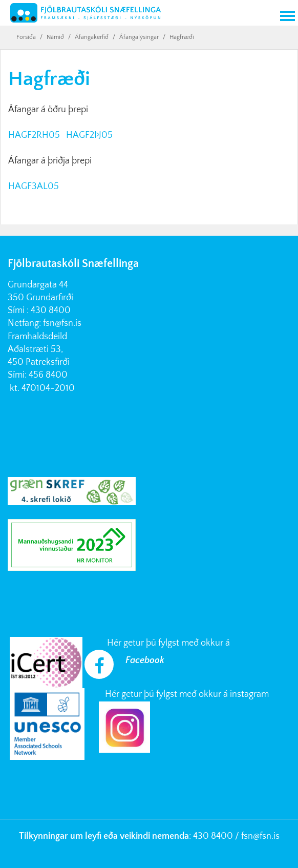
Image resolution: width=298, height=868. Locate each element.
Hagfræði (182, 37)
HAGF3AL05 (34, 187)
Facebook (145, 660)
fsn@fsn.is (62, 323)
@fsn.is (266, 836)
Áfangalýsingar (139, 37)
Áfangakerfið (92, 37)
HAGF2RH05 (35, 135)
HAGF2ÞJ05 (89, 135)
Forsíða (26, 37)
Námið (55, 37)
